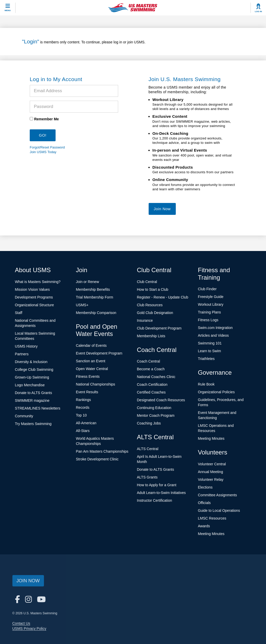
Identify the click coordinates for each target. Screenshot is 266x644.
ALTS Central (148, 449)
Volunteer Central (212, 464)
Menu (8, 10)
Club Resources (150, 305)
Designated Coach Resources (161, 400)
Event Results (87, 392)
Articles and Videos (214, 335)
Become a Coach (151, 369)
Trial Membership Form (95, 297)
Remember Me (47, 119)
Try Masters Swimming (33, 424)
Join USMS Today (43, 152)
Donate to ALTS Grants (34, 393)
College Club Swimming (34, 370)
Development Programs (34, 297)
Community (24, 416)
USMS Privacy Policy (29, 629)
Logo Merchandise (30, 385)
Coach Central (149, 361)
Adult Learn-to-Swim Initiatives (161, 493)
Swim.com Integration (215, 328)
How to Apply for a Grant (157, 485)
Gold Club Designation (155, 313)
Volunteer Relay (211, 480)
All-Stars (83, 431)
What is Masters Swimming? (38, 282)
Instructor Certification (155, 500)
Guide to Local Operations (219, 511)
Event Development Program (99, 353)
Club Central (147, 282)
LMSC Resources (212, 518)
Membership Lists (151, 336)
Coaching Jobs (149, 423)
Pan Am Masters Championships (102, 451)
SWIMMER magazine (32, 400)
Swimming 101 (210, 343)
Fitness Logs (208, 320)
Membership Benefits (93, 289)
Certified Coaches (151, 392)
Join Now (162, 209)
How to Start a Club (153, 289)
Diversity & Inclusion (31, 362)
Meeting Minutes (211, 438)
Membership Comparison (96, 313)
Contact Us (21, 623)
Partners (22, 354)
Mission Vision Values (32, 289)
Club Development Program (159, 328)
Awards (204, 526)
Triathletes (206, 359)
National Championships (96, 384)
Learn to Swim (210, 351)
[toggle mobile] (8, 8)
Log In (259, 11)
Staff (19, 313)
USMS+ (82, 305)
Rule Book (206, 384)
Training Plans (210, 312)
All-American (86, 423)
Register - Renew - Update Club (163, 297)
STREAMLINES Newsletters (38, 408)
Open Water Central (92, 369)
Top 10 (81, 415)
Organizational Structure (35, 305)
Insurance (145, 320)
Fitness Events (88, 376)
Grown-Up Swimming (32, 377)
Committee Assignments (218, 495)
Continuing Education (154, 408)
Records (83, 407)
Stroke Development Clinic (97, 459)
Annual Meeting (211, 472)
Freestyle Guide (211, 297)
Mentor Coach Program (156, 415)
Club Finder (207, 289)
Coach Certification (152, 384)
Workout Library (211, 304)
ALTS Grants (147, 477)
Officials (204, 503)
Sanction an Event (91, 361)
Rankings (83, 400)
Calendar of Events (91, 345)
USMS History (26, 346)
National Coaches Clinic (156, 377)
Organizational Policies (216, 392)
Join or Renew (88, 282)
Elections (205, 487)
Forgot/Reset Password (47, 147)
